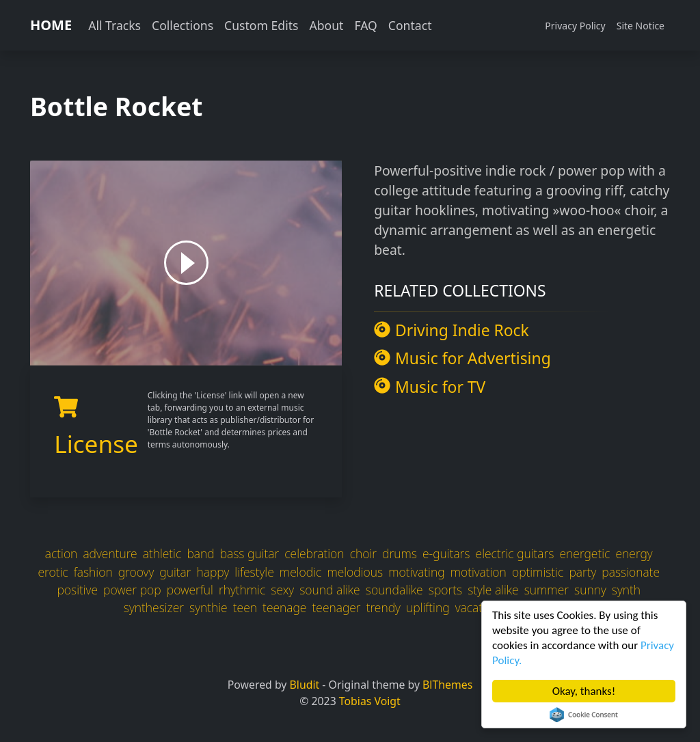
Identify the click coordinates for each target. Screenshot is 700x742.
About (326, 25)
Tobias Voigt (370, 701)
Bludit (305, 685)
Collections (183, 25)
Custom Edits (261, 25)
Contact (410, 25)
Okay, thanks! (584, 691)
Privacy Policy (575, 26)
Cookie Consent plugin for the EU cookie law (584, 715)
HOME (51, 25)
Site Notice (641, 26)
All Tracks (115, 25)
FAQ (365, 25)
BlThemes (447, 685)
